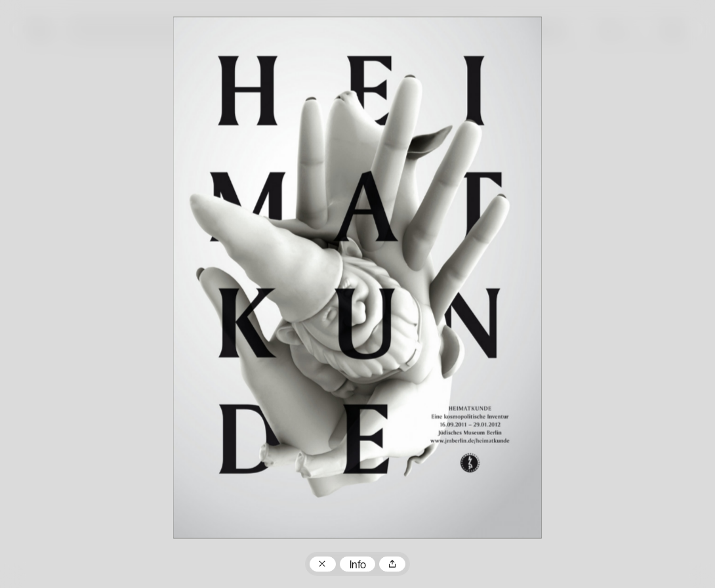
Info (358, 566)
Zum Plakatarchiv (323, 564)
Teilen (392, 564)
